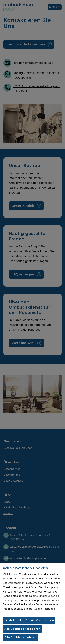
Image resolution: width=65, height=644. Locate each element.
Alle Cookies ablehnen (20, 637)
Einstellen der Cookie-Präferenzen (29, 620)
